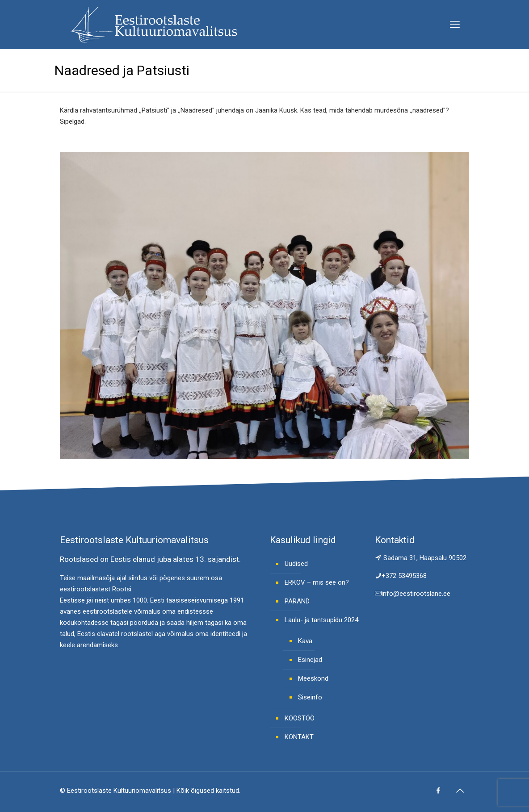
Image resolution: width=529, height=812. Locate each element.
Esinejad (310, 660)
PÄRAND (297, 601)
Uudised (296, 564)
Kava (305, 641)
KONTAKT (299, 737)
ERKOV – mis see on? (317, 582)
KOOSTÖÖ (300, 718)
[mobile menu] (455, 25)
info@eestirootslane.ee (416, 594)
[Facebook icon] (438, 791)
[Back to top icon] (460, 791)
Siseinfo (310, 697)
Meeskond (313, 678)
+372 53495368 (404, 576)
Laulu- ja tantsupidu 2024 (321, 620)
